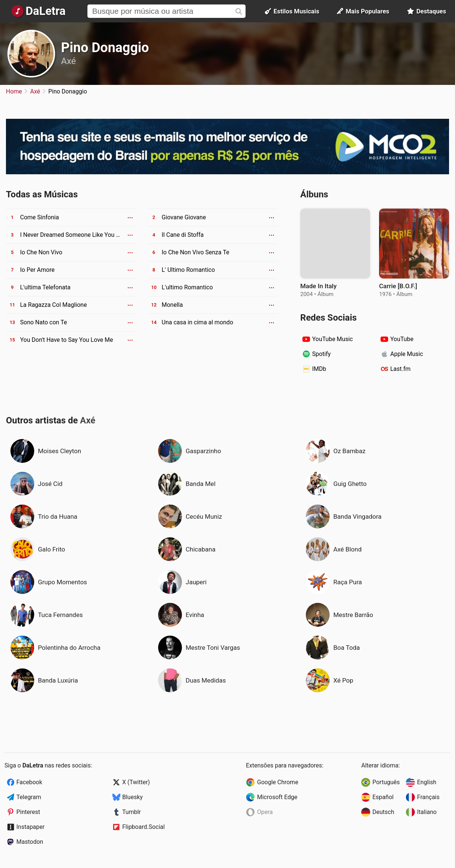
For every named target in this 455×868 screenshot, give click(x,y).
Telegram (29, 797)
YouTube (402, 339)
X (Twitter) (136, 782)
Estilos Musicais (292, 11)
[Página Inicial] (39, 11)
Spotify (321, 354)
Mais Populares (363, 11)
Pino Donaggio (105, 48)
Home (14, 91)
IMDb (319, 369)
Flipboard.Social (144, 827)
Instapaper (31, 827)
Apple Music (407, 354)
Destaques (427, 11)
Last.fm (400, 369)
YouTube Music (332, 339)
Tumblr (132, 812)
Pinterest (28, 812)
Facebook (29, 782)
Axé (68, 61)
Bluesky (133, 797)
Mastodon (30, 842)
